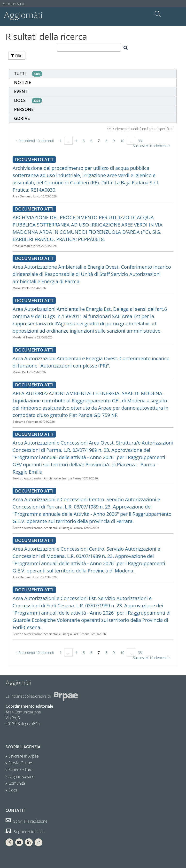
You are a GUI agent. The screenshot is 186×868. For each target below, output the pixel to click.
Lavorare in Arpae (24, 756)
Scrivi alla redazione (27, 821)
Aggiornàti (23, 15)
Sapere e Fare (20, 770)
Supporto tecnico (25, 832)
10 (122, 141)
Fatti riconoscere (13, 4)
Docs (13, 790)
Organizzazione (21, 776)
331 (141, 141)
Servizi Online (20, 763)
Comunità (17, 783)
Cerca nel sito (158, 14)
